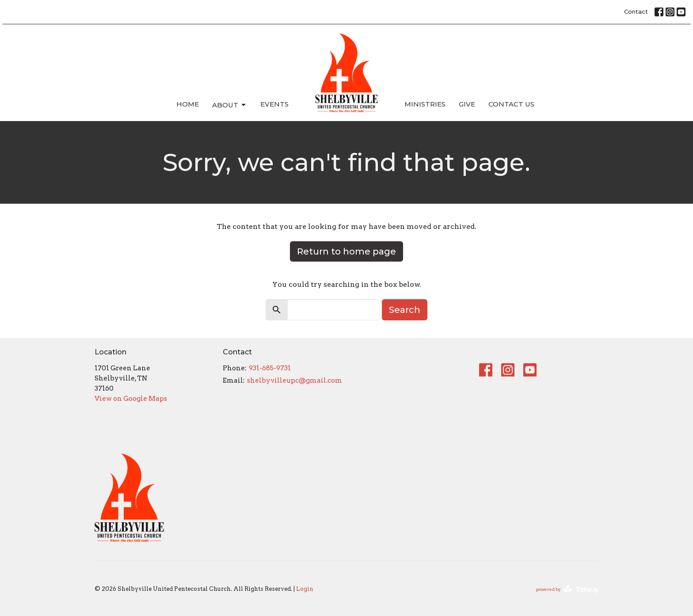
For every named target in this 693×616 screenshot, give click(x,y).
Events (274, 104)
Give (467, 104)
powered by (567, 589)
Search (405, 310)
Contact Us (511, 104)
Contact (636, 11)
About (230, 105)
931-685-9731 (270, 368)
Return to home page (346, 251)
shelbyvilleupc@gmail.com (295, 380)
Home (188, 104)
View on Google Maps (131, 399)
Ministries (425, 104)
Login (305, 589)
